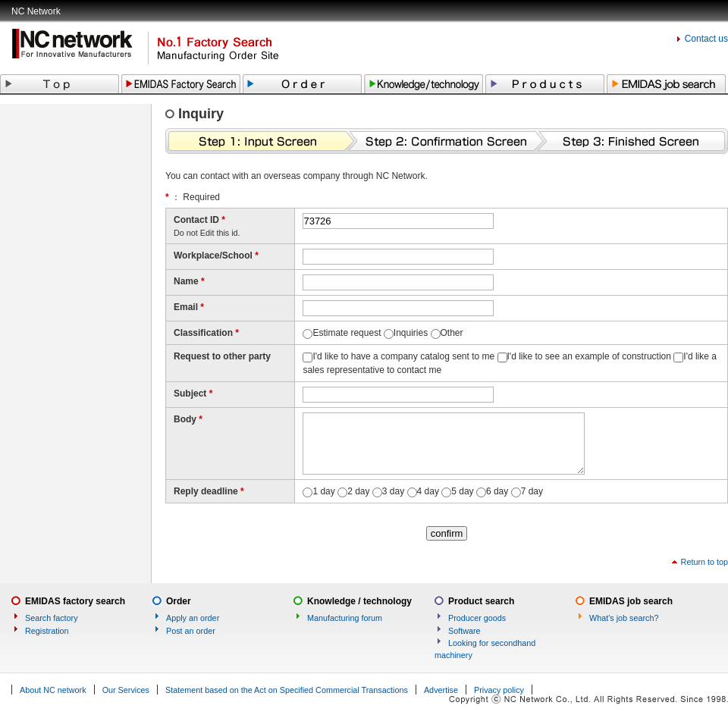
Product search (481, 601)
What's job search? (624, 618)
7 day (532, 491)
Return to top (704, 562)
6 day (497, 491)
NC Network (36, 11)
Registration (47, 631)
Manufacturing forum (345, 618)
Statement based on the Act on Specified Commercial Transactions (287, 690)
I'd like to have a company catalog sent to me (403, 356)
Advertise (441, 690)
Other (452, 333)
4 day (428, 491)
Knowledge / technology (359, 601)
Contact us (706, 39)
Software (464, 631)
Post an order (191, 631)
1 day (323, 491)
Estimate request (347, 333)
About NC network (53, 690)
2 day (358, 491)
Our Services (126, 690)
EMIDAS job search (631, 601)
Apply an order (193, 618)
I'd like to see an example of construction (589, 356)
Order (179, 601)
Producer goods (477, 618)
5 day (462, 491)
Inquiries (411, 333)
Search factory (52, 618)
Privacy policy (499, 690)
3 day (393, 491)
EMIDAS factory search (75, 601)
